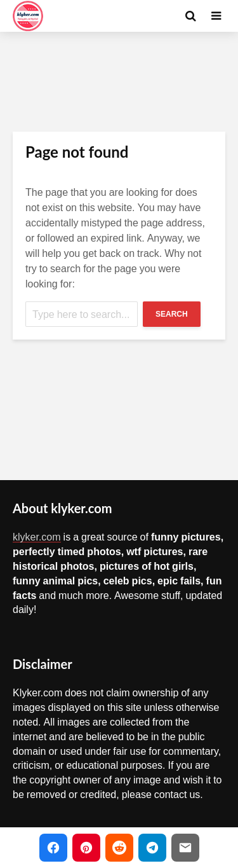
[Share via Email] (185, 848)
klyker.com (37, 537)
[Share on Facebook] (53, 848)
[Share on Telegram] (152, 848)
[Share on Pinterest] (86, 848)
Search (172, 314)
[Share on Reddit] (119, 848)
